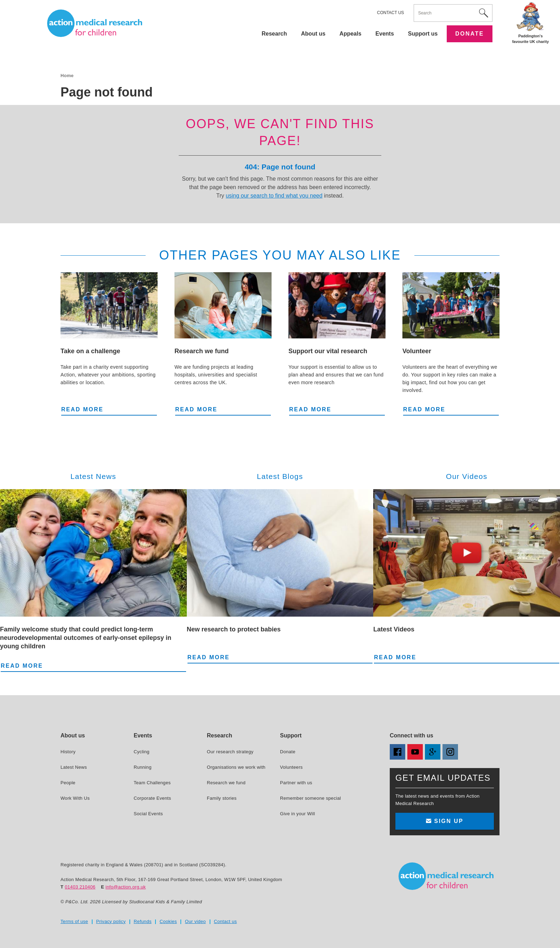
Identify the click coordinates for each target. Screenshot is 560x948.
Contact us (391, 13)
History (68, 752)
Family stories (222, 798)
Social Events (148, 814)
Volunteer (417, 351)
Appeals (350, 34)
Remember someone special (310, 798)
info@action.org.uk (126, 887)
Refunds (143, 921)
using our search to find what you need (274, 196)
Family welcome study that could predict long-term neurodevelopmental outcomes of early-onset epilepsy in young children (86, 638)
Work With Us (75, 798)
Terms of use (74, 921)
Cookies (168, 921)
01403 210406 (80, 887)
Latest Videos (394, 629)
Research (274, 34)
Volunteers (291, 767)
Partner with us (296, 783)
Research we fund (202, 351)
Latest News (74, 767)
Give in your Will (297, 814)
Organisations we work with (236, 767)
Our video (195, 921)
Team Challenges (152, 783)
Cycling (142, 752)
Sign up (444, 821)
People (68, 783)
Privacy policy (111, 921)
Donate (469, 34)
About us (313, 34)
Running (143, 767)
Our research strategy (230, 752)
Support (291, 735)
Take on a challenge (90, 351)
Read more (82, 409)
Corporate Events (152, 798)
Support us (423, 34)
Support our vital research (328, 351)
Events (384, 34)
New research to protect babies (234, 629)
